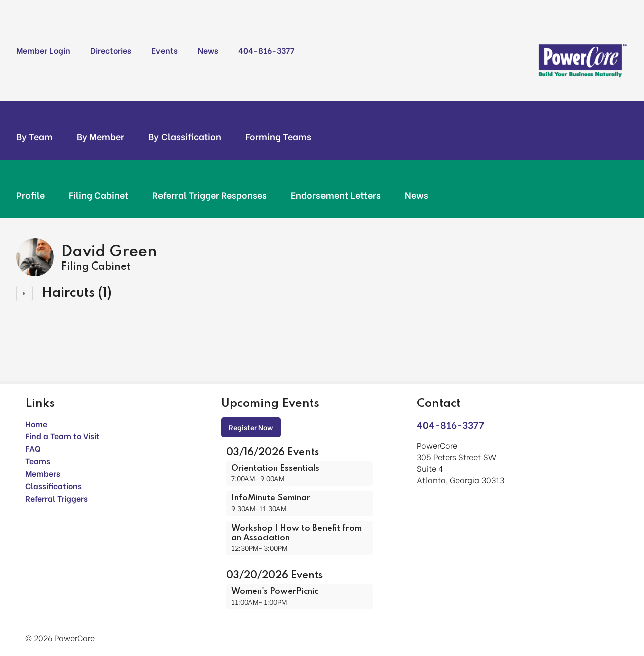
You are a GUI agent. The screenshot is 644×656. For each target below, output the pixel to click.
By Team (34, 136)
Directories (111, 50)
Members (43, 473)
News (208, 50)
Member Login (43, 50)
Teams (38, 461)
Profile (30, 195)
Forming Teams (278, 136)
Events (165, 50)
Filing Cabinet (99, 195)
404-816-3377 (266, 50)
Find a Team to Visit (62, 435)
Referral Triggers (56, 498)
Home (36, 423)
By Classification (185, 136)
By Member (101, 136)
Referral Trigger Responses (210, 195)
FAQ (33, 448)
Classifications (53, 486)
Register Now (251, 427)
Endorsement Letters (336, 195)
